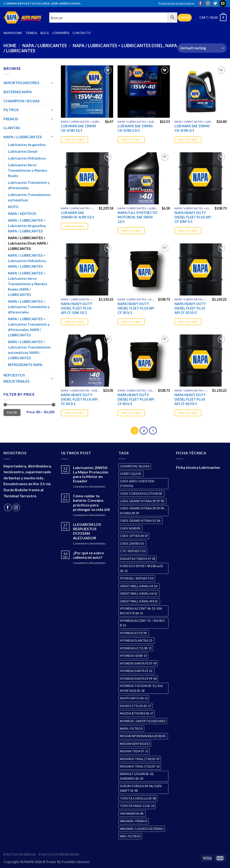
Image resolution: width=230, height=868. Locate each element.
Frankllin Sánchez (76, 862)
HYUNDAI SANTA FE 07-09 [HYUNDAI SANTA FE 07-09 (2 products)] (138, 663)
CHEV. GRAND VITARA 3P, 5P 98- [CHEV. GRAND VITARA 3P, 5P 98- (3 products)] (142, 501)
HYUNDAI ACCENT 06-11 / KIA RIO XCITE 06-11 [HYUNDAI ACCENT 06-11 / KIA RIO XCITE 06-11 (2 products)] (141, 611)
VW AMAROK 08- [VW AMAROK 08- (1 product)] (132, 814)
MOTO (13, 207)
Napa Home (13, 33)
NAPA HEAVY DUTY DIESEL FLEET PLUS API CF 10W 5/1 (193, 217)
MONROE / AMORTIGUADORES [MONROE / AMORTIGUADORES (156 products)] (143, 721)
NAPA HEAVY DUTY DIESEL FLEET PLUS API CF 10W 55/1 (77, 308)
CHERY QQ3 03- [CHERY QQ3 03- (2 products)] (131, 474)
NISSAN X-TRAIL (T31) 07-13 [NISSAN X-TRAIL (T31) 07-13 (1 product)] (140, 766)
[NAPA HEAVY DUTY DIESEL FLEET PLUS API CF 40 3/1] (87, 361)
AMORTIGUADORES (21, 83)
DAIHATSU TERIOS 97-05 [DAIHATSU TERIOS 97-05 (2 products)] (138, 559)
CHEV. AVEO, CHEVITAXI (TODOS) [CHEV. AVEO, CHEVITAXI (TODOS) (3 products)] (137, 484)
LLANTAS (12, 128)
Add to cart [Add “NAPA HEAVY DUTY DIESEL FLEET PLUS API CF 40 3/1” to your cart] (75, 413)
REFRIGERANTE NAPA (25, 365)
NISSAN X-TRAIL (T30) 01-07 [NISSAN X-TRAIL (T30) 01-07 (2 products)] (140, 759)
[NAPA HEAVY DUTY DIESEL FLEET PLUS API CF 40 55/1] (201, 361)
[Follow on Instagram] (208, 4)
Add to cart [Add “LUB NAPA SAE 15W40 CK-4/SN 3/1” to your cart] (188, 140)
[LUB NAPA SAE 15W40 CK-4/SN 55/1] (87, 178)
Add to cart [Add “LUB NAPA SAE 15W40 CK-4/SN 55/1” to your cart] (75, 226)
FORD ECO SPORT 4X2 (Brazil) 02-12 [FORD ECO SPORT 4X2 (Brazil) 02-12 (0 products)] (141, 568)
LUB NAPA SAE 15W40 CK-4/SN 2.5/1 (135, 128)
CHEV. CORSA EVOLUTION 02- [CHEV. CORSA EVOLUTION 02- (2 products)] (141, 494)
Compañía (61, 33)
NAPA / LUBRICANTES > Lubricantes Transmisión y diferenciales (29, 307)
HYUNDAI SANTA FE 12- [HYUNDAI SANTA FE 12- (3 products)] (137, 671)
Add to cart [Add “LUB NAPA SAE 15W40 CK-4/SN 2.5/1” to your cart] (131, 140)
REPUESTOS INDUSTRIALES (17, 378)
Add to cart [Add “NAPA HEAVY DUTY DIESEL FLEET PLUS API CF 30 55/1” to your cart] (188, 322)
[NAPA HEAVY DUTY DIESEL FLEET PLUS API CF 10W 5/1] (201, 178)
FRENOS (11, 119)
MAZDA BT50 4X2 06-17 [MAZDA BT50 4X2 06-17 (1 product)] (137, 713)
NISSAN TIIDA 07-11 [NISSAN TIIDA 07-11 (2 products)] (134, 751)
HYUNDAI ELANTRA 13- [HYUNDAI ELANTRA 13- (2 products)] (137, 640)
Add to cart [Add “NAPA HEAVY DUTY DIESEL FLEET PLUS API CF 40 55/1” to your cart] (188, 413)
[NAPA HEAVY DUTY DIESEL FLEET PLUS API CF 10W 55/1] (87, 270)
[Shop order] (202, 48)
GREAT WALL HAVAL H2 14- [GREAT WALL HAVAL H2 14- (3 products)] (139, 586)
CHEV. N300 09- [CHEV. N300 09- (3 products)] (131, 528)
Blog (45, 33)
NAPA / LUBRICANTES (45, 46)
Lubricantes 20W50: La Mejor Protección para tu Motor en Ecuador (91, 474)
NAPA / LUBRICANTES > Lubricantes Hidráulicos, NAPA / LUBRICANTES (27, 261)
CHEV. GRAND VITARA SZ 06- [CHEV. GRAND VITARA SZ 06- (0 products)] (141, 521)
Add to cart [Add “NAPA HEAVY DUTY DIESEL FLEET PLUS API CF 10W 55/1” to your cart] (75, 322)
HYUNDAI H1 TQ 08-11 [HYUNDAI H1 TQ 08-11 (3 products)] (136, 648)
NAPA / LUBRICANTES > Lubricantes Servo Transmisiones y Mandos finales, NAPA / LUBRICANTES (28, 284)
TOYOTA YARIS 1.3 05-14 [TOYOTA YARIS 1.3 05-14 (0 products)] (137, 806)
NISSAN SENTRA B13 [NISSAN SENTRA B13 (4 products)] (135, 744)
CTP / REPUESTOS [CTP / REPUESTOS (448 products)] (133, 551)
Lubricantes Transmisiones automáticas (29, 197)
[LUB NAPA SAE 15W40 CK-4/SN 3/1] (201, 92)
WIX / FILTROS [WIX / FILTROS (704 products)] (130, 836)
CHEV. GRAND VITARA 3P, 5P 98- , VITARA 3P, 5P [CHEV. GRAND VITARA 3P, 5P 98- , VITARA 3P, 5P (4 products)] (143, 511)
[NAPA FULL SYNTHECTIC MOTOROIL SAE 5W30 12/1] (144, 178)
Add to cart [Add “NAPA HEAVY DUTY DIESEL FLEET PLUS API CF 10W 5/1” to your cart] (188, 231)
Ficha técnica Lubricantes (177, 4)
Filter (12, 412)
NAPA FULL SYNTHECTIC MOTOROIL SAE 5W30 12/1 (138, 217)
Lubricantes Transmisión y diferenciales (29, 185)
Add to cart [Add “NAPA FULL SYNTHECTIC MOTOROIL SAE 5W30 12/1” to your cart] (131, 231)
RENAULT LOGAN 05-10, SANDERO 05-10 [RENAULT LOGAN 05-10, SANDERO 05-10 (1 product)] (137, 776)
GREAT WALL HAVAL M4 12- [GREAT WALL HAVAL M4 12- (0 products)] (139, 601)
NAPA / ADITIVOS (22, 214)
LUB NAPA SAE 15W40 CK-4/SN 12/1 (78, 128)
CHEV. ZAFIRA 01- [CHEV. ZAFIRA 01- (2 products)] (132, 544)
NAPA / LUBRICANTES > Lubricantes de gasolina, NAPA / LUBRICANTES (27, 226)
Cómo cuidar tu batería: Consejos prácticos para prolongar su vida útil (91, 503)
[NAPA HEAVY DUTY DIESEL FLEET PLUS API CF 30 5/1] (144, 270)
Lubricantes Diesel (23, 151)
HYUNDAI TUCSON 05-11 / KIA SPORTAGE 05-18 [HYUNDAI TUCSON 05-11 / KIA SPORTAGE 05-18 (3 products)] (141, 688)
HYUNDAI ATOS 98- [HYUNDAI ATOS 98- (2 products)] (134, 633)
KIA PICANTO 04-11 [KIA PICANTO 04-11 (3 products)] (134, 698)
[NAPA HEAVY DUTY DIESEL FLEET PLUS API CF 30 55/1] (201, 270)
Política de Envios (20, 855)
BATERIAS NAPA (18, 92)
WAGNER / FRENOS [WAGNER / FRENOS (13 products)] (134, 821)
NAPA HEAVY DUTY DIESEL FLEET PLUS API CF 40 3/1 (79, 399)
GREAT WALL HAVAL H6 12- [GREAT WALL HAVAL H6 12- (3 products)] (139, 594)
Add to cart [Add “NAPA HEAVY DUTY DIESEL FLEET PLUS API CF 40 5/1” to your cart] (131, 413)
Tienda (31, 33)
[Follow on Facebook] (200, 4)
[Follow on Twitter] (215, 4)
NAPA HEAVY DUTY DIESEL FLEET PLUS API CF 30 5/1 (136, 308)
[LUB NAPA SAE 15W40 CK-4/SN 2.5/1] (144, 92)
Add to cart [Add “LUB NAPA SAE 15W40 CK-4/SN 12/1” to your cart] (75, 140)
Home (10, 46)
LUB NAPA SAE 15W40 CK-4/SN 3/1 (192, 128)
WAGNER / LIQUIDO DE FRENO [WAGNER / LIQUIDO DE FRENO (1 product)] (142, 829)
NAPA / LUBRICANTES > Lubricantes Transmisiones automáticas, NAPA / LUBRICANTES (29, 350)
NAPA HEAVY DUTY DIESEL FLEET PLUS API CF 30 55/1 (190, 308)
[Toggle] (52, 83)
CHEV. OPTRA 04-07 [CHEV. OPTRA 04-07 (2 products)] (134, 536)
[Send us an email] (223, 4)
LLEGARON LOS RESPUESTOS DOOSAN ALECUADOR (87, 531)
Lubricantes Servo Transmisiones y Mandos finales (28, 170)
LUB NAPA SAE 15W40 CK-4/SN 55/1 (77, 215)
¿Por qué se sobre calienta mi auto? (88, 555)
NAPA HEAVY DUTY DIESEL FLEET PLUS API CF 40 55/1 (190, 399)
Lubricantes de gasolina (27, 145)
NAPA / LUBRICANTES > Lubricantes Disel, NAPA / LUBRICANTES (28, 243)
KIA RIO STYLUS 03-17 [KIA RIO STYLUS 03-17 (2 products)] (136, 706)
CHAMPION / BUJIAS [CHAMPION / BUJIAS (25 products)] (135, 466)
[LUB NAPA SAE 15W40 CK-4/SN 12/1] (87, 92)
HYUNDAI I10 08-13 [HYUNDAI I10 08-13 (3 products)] (133, 656)
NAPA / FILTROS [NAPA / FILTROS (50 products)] (131, 729)
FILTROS (11, 110)
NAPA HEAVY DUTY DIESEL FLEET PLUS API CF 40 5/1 (136, 399)
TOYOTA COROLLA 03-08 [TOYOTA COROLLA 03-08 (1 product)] (138, 798)
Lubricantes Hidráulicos (27, 158)
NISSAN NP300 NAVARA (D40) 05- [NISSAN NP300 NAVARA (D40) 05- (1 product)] (143, 736)
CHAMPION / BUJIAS (22, 101)
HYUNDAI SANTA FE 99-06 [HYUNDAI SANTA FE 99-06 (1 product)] (138, 679)
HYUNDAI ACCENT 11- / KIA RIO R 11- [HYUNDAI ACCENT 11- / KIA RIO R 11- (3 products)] (142, 623)
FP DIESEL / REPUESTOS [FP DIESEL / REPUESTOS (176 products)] (137, 578)
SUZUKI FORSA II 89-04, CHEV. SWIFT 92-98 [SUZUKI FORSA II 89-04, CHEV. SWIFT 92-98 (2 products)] (141, 788)
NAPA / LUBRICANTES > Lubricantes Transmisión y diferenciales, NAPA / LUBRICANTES (29, 327)
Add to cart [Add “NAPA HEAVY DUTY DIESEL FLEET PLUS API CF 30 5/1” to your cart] (131, 322)
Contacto (82, 33)
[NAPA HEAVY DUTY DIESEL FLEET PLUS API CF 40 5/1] (144, 361)
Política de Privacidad (59, 855)
